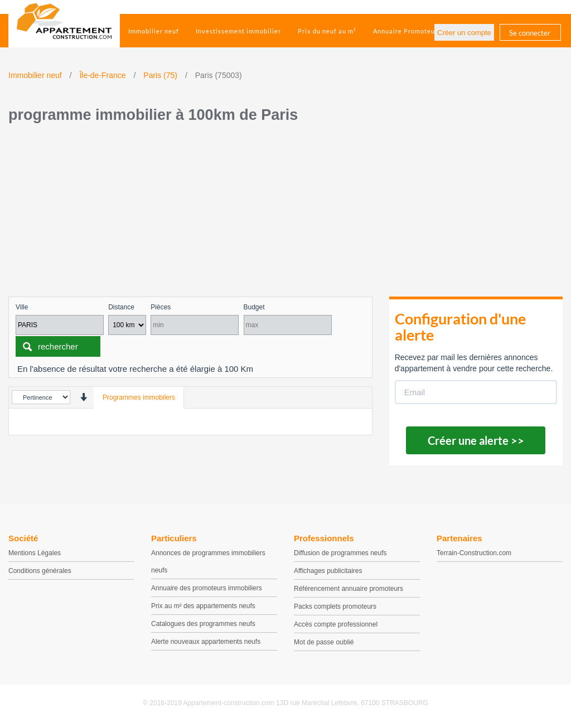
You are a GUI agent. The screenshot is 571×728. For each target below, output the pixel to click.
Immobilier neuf (154, 31)
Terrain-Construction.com (474, 553)
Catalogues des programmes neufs (203, 624)
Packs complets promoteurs (335, 606)
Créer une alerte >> (476, 440)
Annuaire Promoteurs (407, 31)
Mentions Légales (35, 553)
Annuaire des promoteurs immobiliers (207, 588)
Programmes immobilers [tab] (139, 397)
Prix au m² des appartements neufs (203, 606)
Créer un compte (464, 33)
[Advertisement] (285, 213)
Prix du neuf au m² (327, 31)
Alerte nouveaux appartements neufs (206, 642)
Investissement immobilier (238, 31)
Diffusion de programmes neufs (340, 553)
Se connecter (530, 33)
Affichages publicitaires (328, 571)
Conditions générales (40, 571)
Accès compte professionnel (336, 624)
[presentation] (83, 397)
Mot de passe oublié (324, 642)
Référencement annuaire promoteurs (349, 589)
